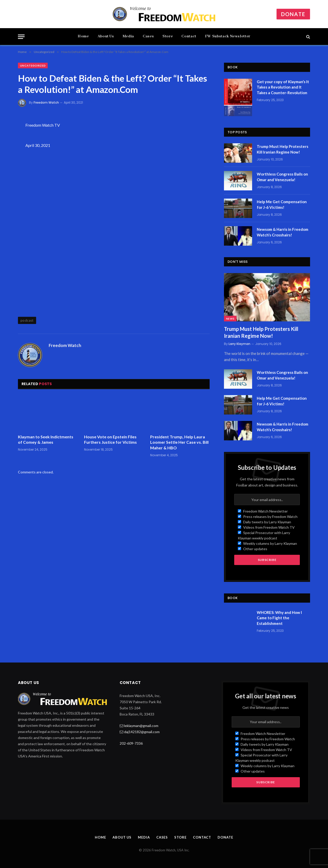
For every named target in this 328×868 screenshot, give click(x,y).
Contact (189, 36)
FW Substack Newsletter (228, 36)
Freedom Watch (46, 102)
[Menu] (21, 37)
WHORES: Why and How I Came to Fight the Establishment (279, 618)
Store (168, 36)
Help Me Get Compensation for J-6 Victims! (282, 204)
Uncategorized (33, 66)
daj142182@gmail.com (142, 732)
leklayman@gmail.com (141, 726)
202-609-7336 (131, 743)
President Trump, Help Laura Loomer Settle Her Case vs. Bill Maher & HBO (179, 442)
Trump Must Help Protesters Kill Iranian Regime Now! (283, 149)
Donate (293, 14)
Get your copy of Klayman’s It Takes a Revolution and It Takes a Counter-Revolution (283, 87)
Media (128, 36)
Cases (148, 36)
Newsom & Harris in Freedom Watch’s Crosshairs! (283, 232)
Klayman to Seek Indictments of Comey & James (46, 440)
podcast (27, 320)
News (230, 319)
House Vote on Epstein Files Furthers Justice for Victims (110, 440)
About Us (106, 36)
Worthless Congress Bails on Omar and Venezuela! (282, 177)
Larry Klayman (239, 344)
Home (83, 36)
